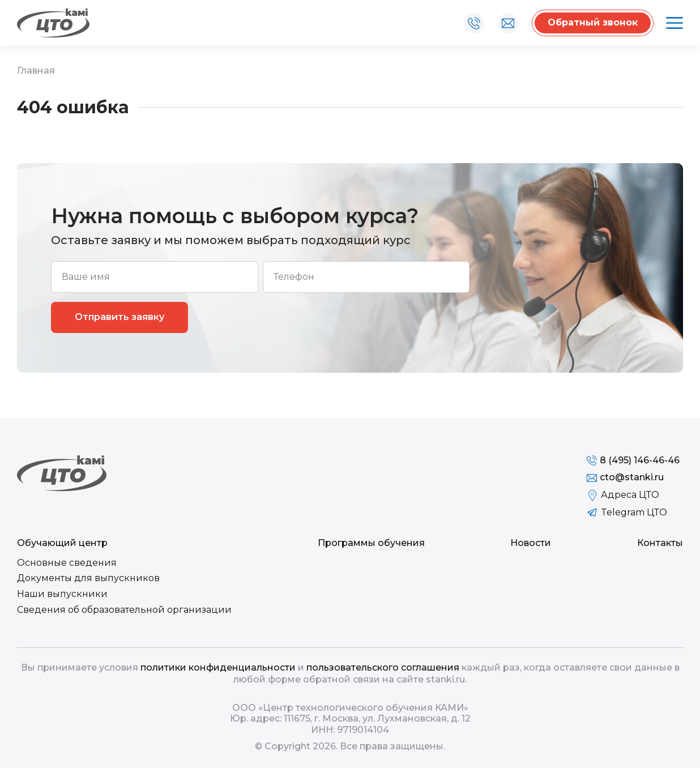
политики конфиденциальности (218, 667)
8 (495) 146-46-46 (474, 23)
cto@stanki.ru (508, 23)
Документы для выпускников (88, 578)
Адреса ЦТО (630, 495)
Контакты (660, 543)
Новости (531, 543)
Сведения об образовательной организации (124, 610)
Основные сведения (67, 563)
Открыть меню (673, 23)
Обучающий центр (62, 543)
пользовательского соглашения (383, 667)
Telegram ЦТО (634, 512)
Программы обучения (371, 543)
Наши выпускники (62, 594)
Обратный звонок (593, 22)
